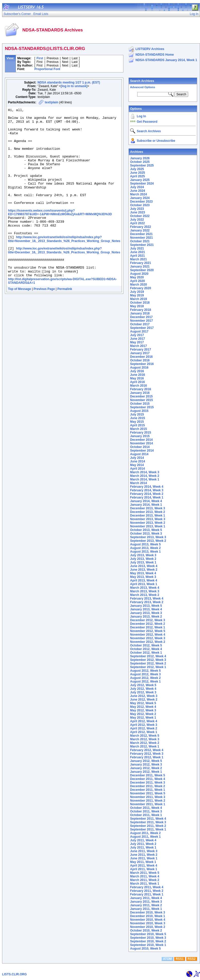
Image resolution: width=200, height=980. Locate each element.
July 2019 (137, 292)
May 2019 (137, 295)
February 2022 (140, 227)
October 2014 (140, 447)
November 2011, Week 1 (148, 804)
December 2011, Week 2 (148, 786)
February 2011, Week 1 (147, 894)
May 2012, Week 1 (143, 718)
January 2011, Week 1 (146, 909)
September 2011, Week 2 (148, 826)
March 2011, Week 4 (145, 876)
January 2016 (140, 393)
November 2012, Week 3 (148, 638)
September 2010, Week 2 (148, 941)
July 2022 (137, 220)
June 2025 (138, 173)
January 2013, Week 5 (146, 606)
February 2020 (140, 288)
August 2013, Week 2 (145, 548)
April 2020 (137, 281)
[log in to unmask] (74, 86)
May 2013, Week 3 (143, 577)
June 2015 (138, 418)
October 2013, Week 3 (146, 534)
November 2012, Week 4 (148, 635)
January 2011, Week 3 (146, 902)
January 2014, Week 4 (146, 501)
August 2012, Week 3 (145, 674)
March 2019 (138, 299)
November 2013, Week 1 (148, 526)
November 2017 (142, 321)
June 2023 (138, 212)
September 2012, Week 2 (148, 663)
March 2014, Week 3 (145, 472)
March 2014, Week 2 (145, 476)
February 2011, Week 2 (147, 891)
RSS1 (180, 959)
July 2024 (137, 187)
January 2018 (140, 313)
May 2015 (137, 422)
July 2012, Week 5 (143, 685)
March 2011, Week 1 (145, 884)
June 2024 (138, 191)
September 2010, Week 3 (148, 938)
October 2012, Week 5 (146, 645)
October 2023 (140, 205)
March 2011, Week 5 (145, 873)
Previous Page (44, 320)
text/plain (52, 102)
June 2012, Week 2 (144, 700)
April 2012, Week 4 (144, 721)
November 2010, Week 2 (148, 927)
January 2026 (140, 158)
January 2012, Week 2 (146, 768)
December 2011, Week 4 (148, 779)
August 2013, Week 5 (145, 544)
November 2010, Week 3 (148, 923)
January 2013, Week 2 (146, 617)
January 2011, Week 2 (146, 905)
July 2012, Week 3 (143, 692)
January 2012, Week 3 (146, 765)
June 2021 (138, 252)
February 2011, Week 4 (147, 887)
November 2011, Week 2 (148, 801)
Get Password (147, 122)
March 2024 (138, 194)
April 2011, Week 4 (144, 866)
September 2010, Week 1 (148, 945)
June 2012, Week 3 (144, 696)
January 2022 (140, 230)
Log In (141, 116)
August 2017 (139, 331)
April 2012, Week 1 (144, 732)
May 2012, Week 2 (143, 714)
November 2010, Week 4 (148, 920)
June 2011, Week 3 (144, 851)
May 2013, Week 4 (143, 573)
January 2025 (140, 180)
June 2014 (138, 461)
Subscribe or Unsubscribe (156, 141)
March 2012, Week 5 (145, 736)
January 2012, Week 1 (146, 772)
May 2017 (137, 342)
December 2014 (141, 440)
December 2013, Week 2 (148, 512)
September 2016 (142, 364)
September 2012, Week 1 (148, 667)
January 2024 (140, 198)
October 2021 (140, 241)
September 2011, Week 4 (148, 819)
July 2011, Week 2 (143, 844)
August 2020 (139, 274)
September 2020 (142, 270)
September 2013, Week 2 (148, 541)
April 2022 (137, 223)
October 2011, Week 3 (146, 811)
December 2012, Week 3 (148, 620)
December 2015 (141, 396)
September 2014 (142, 451)
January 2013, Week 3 (146, 613)
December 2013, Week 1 (148, 516)
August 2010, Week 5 (145, 949)
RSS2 (191, 959)
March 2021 (138, 259)
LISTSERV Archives (150, 49)
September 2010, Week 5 (148, 934)
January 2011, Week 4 (146, 898)
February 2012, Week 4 (147, 750)
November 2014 (142, 443)
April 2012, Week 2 (144, 728)
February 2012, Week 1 (147, 757)
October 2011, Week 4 (146, 808)
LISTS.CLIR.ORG (14, 974)
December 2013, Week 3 (148, 508)
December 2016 (141, 357)
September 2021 (142, 245)
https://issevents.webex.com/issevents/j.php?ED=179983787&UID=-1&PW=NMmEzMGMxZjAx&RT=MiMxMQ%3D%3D (60, 232)
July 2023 (137, 209)
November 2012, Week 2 (148, 642)
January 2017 (140, 353)
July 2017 (137, 335)
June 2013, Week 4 (144, 566)
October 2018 (140, 303)
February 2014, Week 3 (147, 490)
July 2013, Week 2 (143, 559)
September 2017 (142, 328)
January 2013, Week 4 (146, 609)
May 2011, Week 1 (143, 862)
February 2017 (140, 350)
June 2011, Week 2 (144, 855)
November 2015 (142, 400)
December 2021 (141, 234)
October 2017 (140, 324)
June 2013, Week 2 (144, 570)
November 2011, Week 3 (148, 797)
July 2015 (137, 414)
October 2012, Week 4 (146, 649)
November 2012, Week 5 (148, 631)
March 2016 (138, 386)
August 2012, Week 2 (145, 678)
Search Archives (142, 81)
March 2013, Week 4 (145, 588)
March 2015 (138, 429)
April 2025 (137, 176)
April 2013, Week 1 (144, 584)
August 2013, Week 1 (145, 552)
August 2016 (139, 368)
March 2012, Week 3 (145, 739)
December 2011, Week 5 (148, 775)
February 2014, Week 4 (147, 487)
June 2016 (138, 375)
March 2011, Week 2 (145, 880)
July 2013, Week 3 (143, 555)
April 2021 (137, 256)
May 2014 (137, 465)
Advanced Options (143, 87)
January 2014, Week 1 (146, 505)
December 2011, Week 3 (148, 783)
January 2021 (140, 267)
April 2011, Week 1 (144, 869)
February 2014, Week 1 (147, 497)
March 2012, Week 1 (145, 746)
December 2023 (141, 202)
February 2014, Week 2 (147, 494)
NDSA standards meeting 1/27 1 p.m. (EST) (69, 82)
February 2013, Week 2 (147, 602)
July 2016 (137, 371)
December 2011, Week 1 (148, 790)
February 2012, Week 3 (147, 754)
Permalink (65, 320)
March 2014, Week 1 (145, 479)
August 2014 (139, 454)
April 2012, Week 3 (144, 725)
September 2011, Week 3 (148, 822)
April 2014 (137, 469)
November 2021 (142, 238)
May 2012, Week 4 (143, 707)
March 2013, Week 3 (145, 591)
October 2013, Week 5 (146, 530)
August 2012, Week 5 (145, 671)
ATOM (167, 959)
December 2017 (141, 317)
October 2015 (140, 404)
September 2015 (142, 407)
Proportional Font (47, 69)
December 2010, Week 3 (148, 912)
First (40, 58)
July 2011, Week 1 (143, 848)
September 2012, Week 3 (148, 660)
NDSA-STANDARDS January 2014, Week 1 (166, 60)
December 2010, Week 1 (148, 916)
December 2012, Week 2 (148, 624)
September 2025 (142, 165)
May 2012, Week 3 (143, 710)
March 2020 (138, 285)
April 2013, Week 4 (144, 580)
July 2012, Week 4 (143, 689)
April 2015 (137, 425)
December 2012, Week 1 (148, 627)
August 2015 (139, 411)
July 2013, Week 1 (143, 562)
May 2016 (137, 378)
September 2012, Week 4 (148, 656)
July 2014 (137, 458)
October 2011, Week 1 (146, 815)
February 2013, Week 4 (147, 599)
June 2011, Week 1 (144, 858)
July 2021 (137, 248)
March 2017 (138, 346)
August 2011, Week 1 (145, 837)
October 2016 (140, 360)
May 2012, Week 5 (143, 703)
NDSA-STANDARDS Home (155, 55)
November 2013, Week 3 (148, 519)
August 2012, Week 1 (145, 682)
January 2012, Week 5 (146, 761)
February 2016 (140, 389)
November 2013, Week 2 (148, 523)
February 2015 (140, 433)
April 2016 (137, 382)
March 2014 (138, 483)
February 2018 (140, 310)
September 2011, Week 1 (148, 829)
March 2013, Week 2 (145, 595)
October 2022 (140, 216)
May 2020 (137, 277)
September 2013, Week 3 (148, 537)
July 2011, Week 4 (143, 840)
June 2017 (138, 339)
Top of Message (20, 320)
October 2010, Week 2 (146, 931)
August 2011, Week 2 (145, 833)
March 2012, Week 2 (145, 743)
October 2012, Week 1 (146, 653)
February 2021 (140, 263)
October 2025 (140, 162)
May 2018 (137, 306)
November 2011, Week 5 (148, 793)
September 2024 (142, 184)
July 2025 (137, 169)
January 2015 (140, 436)
